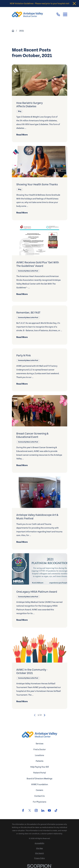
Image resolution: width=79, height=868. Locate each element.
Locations (39, 755)
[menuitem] (40, 843)
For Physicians (40, 802)
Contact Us (39, 796)
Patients (40, 761)
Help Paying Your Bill (40, 767)
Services (40, 744)
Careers (39, 790)
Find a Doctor (40, 749)
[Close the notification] (74, 4)
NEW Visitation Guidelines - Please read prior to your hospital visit (40, 4)
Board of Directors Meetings (39, 779)
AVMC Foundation (40, 784)
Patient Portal (40, 773)
